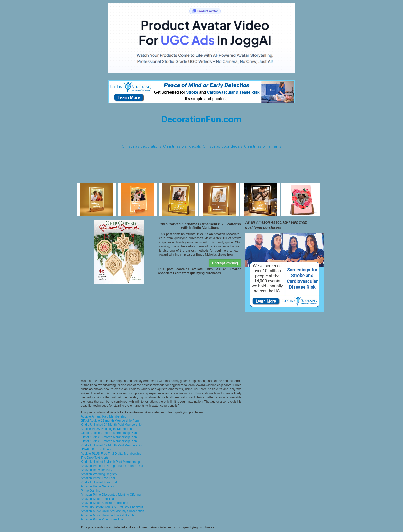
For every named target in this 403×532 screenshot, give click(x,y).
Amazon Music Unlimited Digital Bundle (108, 515)
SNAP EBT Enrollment (96, 449)
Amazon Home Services (97, 486)
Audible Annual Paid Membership (103, 416)
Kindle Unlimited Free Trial (99, 482)
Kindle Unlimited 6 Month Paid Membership (110, 462)
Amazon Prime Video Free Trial (102, 519)
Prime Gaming (91, 491)
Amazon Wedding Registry (99, 474)
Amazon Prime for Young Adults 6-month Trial (112, 466)
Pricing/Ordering (225, 263)
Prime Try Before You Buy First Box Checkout (112, 507)
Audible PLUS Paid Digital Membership (107, 429)
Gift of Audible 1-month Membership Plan (109, 441)
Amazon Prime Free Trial (98, 478)
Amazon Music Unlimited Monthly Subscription (112, 511)
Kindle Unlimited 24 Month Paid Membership (111, 425)
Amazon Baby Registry (96, 470)
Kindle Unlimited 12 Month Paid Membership (111, 445)
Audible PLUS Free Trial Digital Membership (111, 454)
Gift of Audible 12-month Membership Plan (110, 421)
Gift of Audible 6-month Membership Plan (109, 437)
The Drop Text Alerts (95, 458)
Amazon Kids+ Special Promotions (104, 503)
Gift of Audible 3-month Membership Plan (109, 433)
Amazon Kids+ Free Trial (98, 499)
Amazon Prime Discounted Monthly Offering (111, 495)
